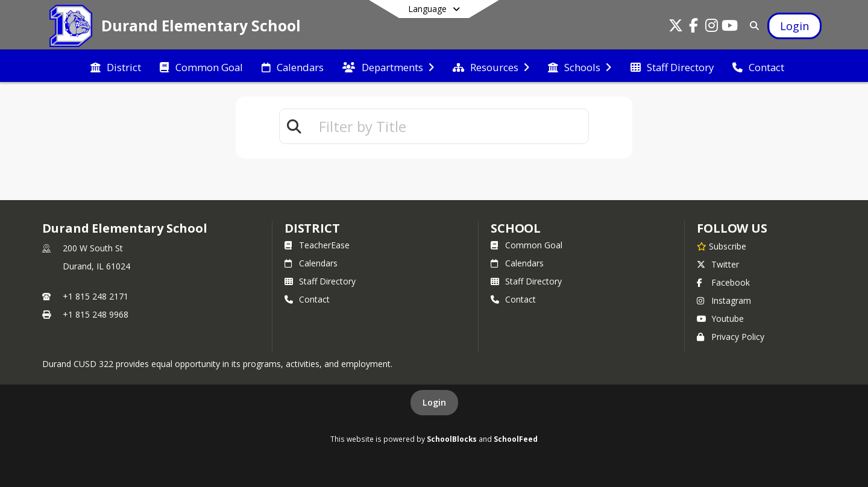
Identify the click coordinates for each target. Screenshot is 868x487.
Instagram (724, 300)
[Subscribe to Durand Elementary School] (722, 246)
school (516, 228)
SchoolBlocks (452, 439)
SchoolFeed (516, 439)
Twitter (718, 264)
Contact (307, 299)
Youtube (720, 319)
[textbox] (448, 126)
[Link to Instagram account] (712, 27)
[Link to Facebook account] (694, 27)
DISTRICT (312, 228)
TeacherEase (317, 245)
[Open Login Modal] (794, 26)
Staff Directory (320, 281)
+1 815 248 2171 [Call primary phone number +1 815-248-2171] (96, 296)
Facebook (723, 282)
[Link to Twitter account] (676, 27)
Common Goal (527, 245)
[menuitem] (116, 66)
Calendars (311, 263)
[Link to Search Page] (752, 26)
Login (434, 402)
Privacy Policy (731, 337)
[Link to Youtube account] (730, 27)
